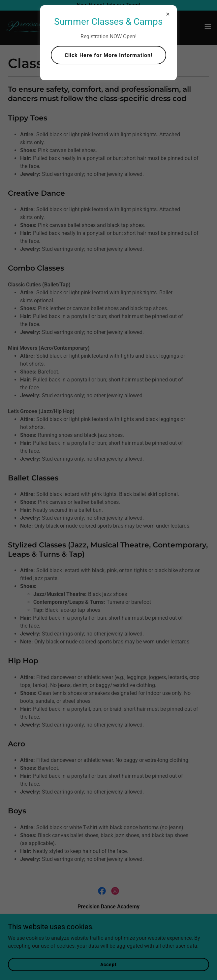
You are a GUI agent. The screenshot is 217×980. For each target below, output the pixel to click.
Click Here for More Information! (108, 55)
